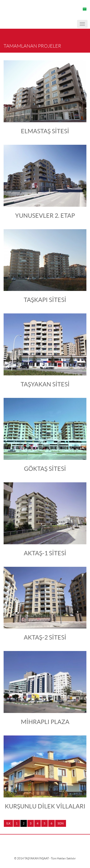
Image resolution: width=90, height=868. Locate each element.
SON (61, 823)
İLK (8, 823)
